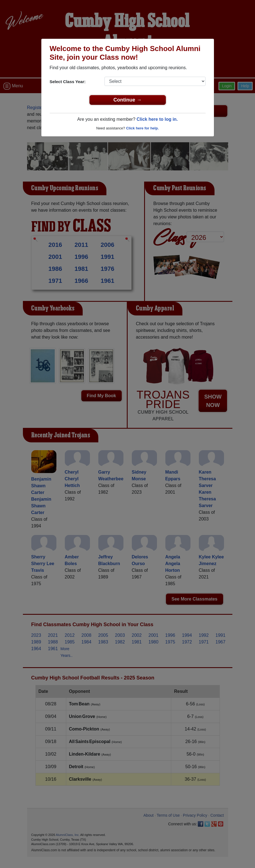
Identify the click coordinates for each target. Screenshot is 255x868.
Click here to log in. (157, 119)
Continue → (128, 100)
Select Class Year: (68, 82)
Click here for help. (142, 128)
